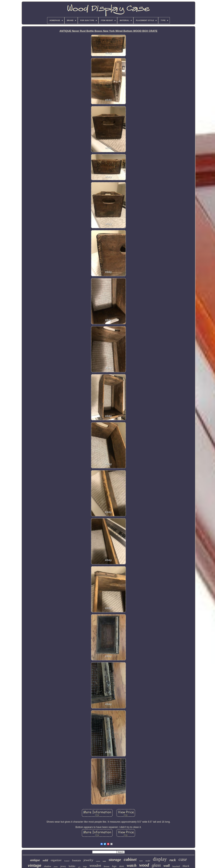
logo (114, 866)
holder (72, 866)
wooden (95, 866)
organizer (56, 860)
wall (167, 866)
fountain (76, 860)
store (122, 866)
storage (115, 860)
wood (144, 865)
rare (141, 861)
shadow (48, 866)
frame (56, 867)
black (186, 866)
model (148, 861)
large (85, 867)
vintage (34, 865)
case (183, 859)
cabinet (130, 859)
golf (79, 867)
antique (35, 860)
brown (107, 866)
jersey (63, 866)
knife (104, 861)
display (160, 859)
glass (156, 865)
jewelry (88, 860)
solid (45, 860)
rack (173, 860)
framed (67, 861)
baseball (176, 866)
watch (132, 865)
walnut (98, 861)
